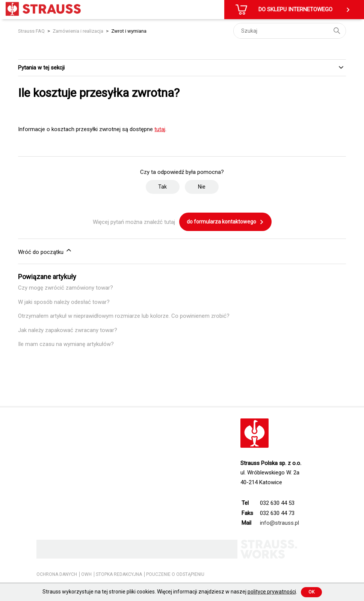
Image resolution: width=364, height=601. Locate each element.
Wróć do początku (45, 251)
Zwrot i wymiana (129, 31)
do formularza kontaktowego (225, 222)
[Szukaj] (290, 31)
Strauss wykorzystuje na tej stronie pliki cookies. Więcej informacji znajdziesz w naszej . (170, 592)
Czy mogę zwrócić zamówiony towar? (66, 288)
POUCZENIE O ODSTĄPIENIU (175, 574)
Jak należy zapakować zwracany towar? (68, 330)
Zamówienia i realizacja (78, 31)
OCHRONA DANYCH (57, 574)
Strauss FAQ (32, 31)
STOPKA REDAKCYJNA (119, 574)
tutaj (160, 129)
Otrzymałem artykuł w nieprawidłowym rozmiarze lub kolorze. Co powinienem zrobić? (124, 316)
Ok (311, 592)
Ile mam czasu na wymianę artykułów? (66, 344)
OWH (86, 574)
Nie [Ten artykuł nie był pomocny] (202, 187)
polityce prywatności (272, 592)
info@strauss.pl (279, 523)
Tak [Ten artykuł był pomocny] (162, 187)
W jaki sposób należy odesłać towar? (64, 302)
